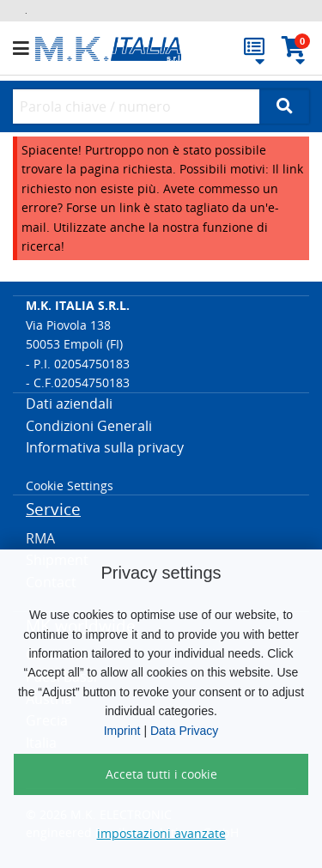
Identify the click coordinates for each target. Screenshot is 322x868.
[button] (24, 49)
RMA (40, 538)
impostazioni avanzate (161, 833)
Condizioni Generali (89, 426)
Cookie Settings (70, 486)
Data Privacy (184, 731)
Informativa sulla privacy (105, 447)
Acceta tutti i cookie (161, 774)
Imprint (122, 731)
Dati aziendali (69, 404)
